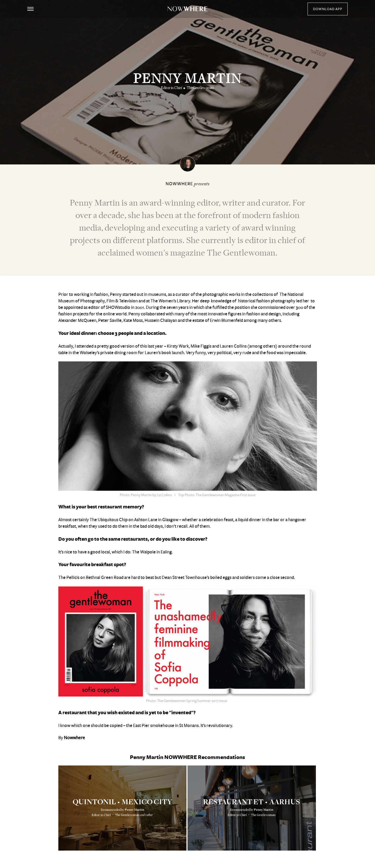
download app (328, 9)
